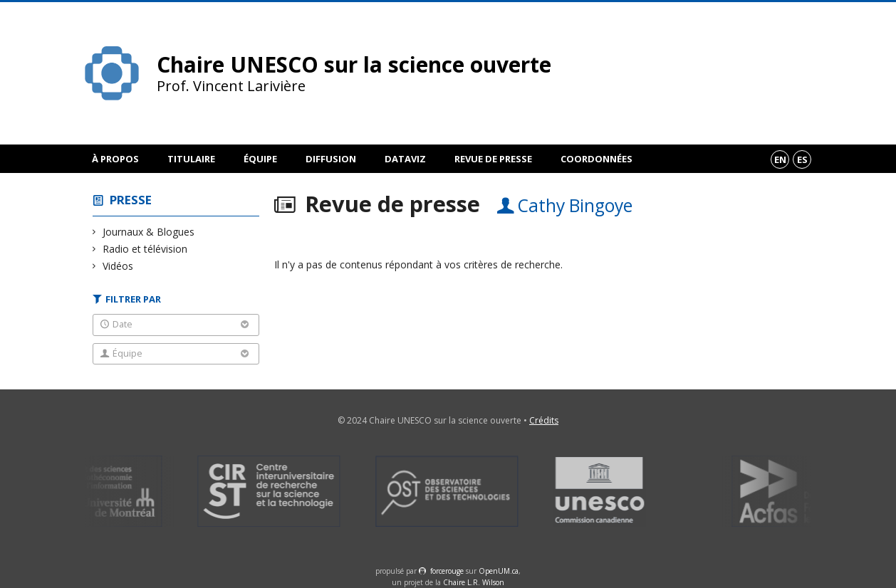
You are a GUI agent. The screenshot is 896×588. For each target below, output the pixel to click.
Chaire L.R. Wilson (474, 582)
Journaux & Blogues (149, 232)
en (780, 159)
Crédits (544, 420)
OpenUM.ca (499, 571)
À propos (115, 159)
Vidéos (118, 266)
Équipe (260, 159)
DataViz (405, 159)
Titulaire (191, 159)
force (447, 571)
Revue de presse (493, 159)
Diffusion (331, 159)
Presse (131, 200)
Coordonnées (597, 159)
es (802, 159)
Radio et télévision (145, 249)
